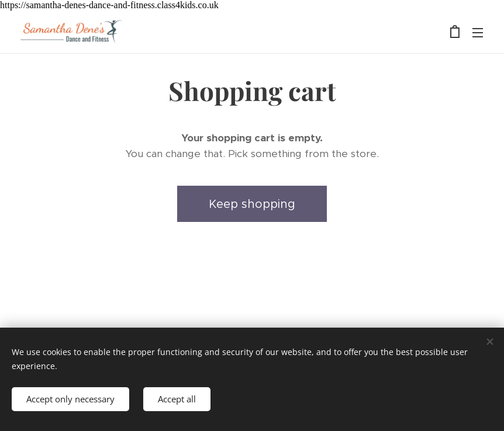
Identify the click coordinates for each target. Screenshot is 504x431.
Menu (478, 33)
